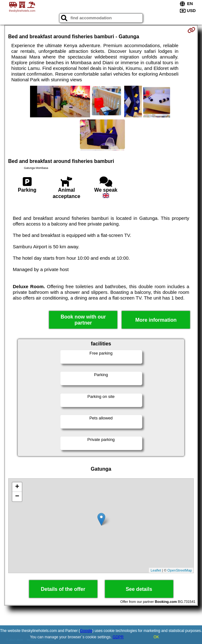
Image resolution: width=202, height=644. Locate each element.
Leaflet (156, 570)
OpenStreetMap (180, 570)
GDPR (118, 637)
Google (86, 631)
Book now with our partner (83, 320)
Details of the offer (63, 589)
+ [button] (17, 487)
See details (139, 589)
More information (156, 320)
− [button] (17, 497)
